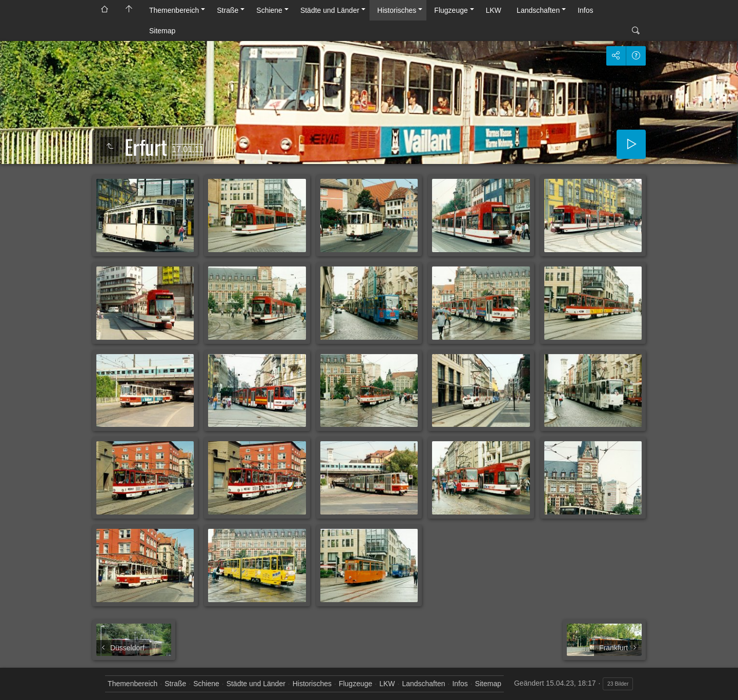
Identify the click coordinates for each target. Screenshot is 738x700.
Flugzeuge (451, 10)
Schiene (269, 10)
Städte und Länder (330, 10)
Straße (228, 10)
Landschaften (538, 10)
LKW (494, 10)
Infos (585, 10)
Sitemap (162, 31)
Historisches (397, 10)
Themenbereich (174, 10)
